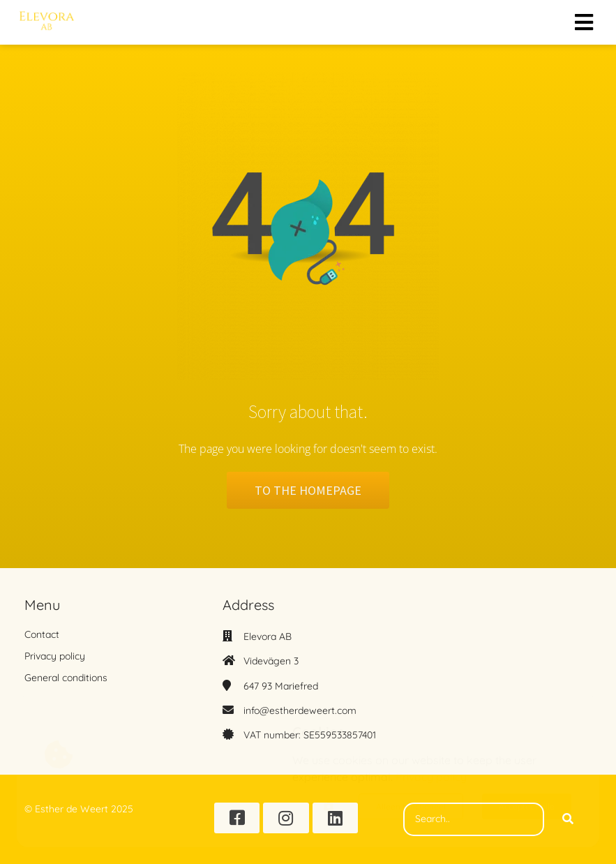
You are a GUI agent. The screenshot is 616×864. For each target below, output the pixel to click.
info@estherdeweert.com (300, 710)
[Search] (568, 819)
